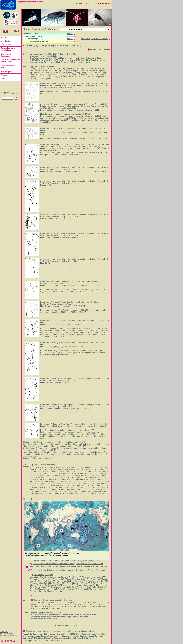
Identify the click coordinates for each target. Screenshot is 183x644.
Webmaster (4, 632)
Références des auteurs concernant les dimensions (53, 600)
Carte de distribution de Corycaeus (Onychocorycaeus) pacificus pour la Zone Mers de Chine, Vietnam (68, 567)
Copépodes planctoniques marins (31, 2)
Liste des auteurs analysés (44, 66)
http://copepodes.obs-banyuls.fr (64, 638)
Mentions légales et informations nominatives (9, 634)
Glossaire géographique (43, 575)
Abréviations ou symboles (100, 49)
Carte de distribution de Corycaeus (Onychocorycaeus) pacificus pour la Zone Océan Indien (68, 564)
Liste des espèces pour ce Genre (94, 39)
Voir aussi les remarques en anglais (43, 619)
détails (69, 34)
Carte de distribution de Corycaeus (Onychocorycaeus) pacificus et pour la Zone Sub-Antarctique (68, 570)
